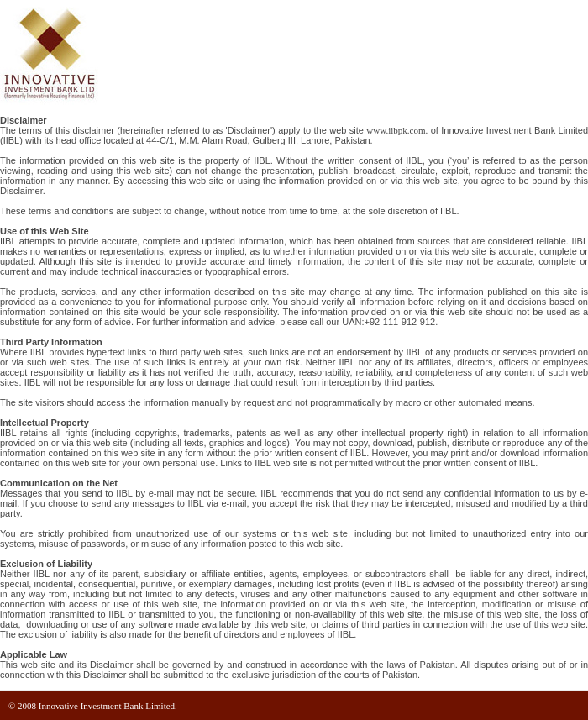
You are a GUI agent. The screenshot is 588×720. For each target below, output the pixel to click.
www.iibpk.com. (397, 130)
